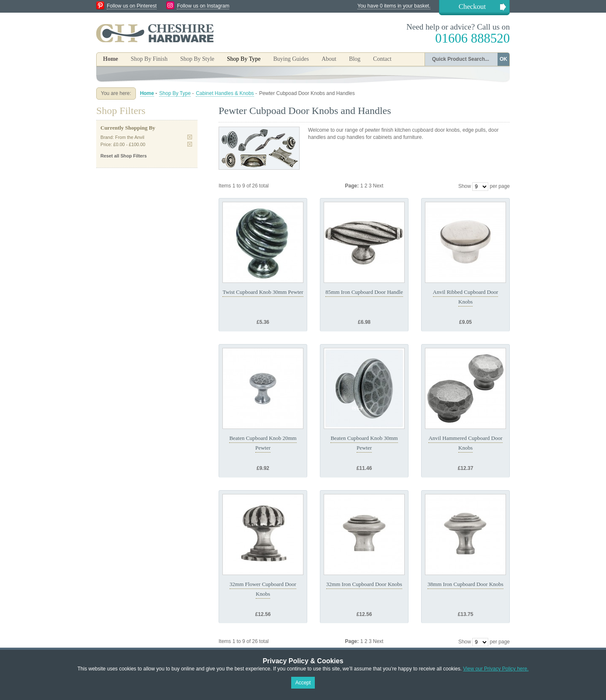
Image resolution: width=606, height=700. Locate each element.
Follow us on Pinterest (132, 6)
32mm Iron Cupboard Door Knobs (364, 584)
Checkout (472, 7)
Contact (382, 59)
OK (503, 59)
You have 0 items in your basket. (394, 6)
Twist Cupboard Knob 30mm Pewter (263, 292)
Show (465, 186)
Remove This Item (190, 137)
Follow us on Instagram (203, 6)
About (329, 59)
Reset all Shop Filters (124, 156)
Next (378, 186)
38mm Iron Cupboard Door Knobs (465, 584)
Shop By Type (175, 93)
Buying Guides (291, 59)
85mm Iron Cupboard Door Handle (364, 292)
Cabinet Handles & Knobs (225, 93)
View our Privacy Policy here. (496, 669)
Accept (303, 683)
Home (111, 59)
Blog (355, 59)
